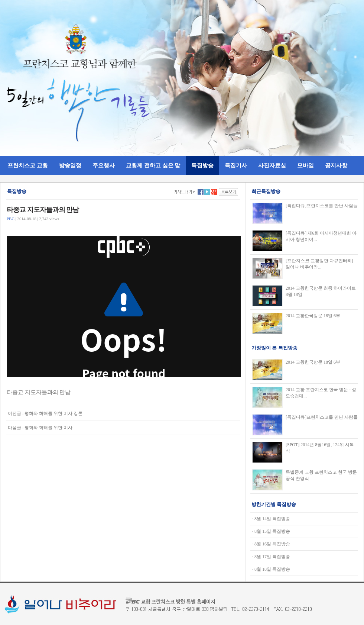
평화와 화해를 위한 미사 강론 (53, 413)
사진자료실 (272, 165)
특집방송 (202, 165)
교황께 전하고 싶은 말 (153, 165)
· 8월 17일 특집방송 (271, 557)
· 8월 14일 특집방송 (271, 519)
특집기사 (236, 165)
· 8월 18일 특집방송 (271, 569)
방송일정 (70, 165)
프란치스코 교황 (28, 165)
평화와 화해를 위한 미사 (48, 428)
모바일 (305, 165)
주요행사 (104, 165)
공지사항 (336, 165)
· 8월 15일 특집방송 (271, 531)
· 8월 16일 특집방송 (271, 544)
